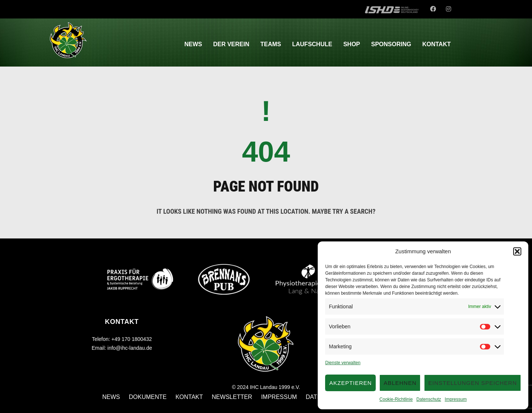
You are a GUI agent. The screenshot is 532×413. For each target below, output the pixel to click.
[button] (517, 251)
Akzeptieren (350, 383)
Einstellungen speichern (473, 383)
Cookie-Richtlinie (396, 399)
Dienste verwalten (343, 363)
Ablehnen (400, 383)
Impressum (456, 399)
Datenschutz (429, 399)
